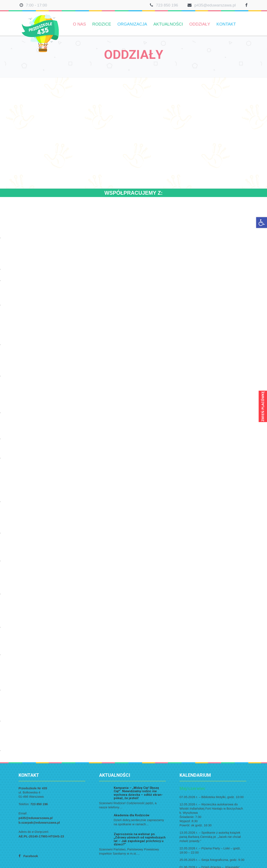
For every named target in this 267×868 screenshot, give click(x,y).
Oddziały (200, 24)
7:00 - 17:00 (36, 5)
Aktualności (168, 24)
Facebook (31, 856)
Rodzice (102, 24)
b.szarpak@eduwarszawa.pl (39, 822)
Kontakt (226, 24)
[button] (262, 223)
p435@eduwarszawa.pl (215, 5)
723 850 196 (167, 5)
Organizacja (132, 24)
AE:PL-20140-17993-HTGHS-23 (41, 836)
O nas (79, 24)
